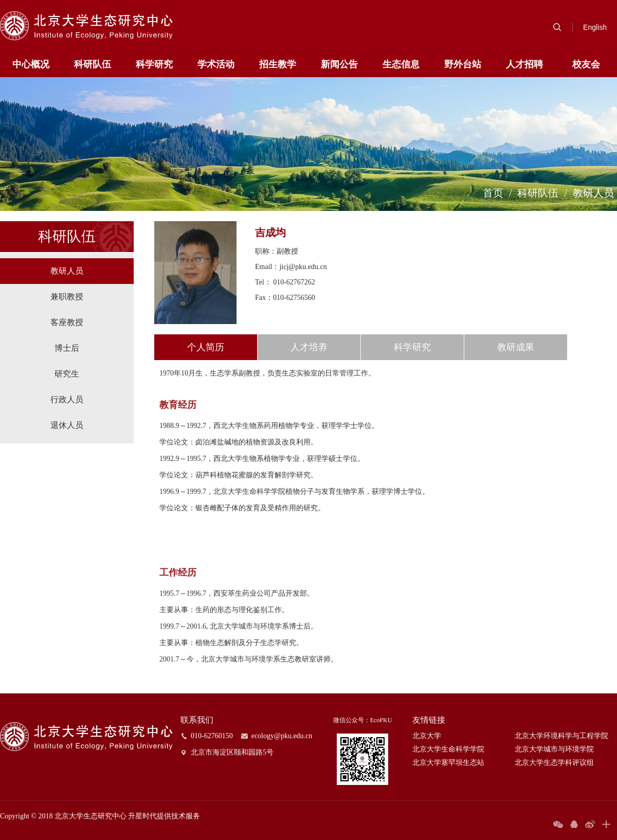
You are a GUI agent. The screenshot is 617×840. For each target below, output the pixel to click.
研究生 (67, 374)
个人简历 (206, 347)
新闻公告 (339, 64)
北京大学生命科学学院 (448, 749)
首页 (493, 193)
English (595, 27)
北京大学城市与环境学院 (554, 749)
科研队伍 (93, 64)
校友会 (586, 64)
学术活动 (216, 64)
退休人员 (67, 425)
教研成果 (516, 347)
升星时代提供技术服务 (164, 816)
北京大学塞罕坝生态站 (448, 763)
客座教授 (67, 322)
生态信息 (401, 64)
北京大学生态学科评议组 (554, 763)
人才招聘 (524, 64)
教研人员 (593, 193)
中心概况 (31, 64)
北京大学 (427, 736)
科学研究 (154, 64)
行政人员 (67, 399)
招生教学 (278, 64)
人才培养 (309, 347)
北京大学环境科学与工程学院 (561, 736)
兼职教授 (67, 297)
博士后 (67, 348)
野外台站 (463, 64)
